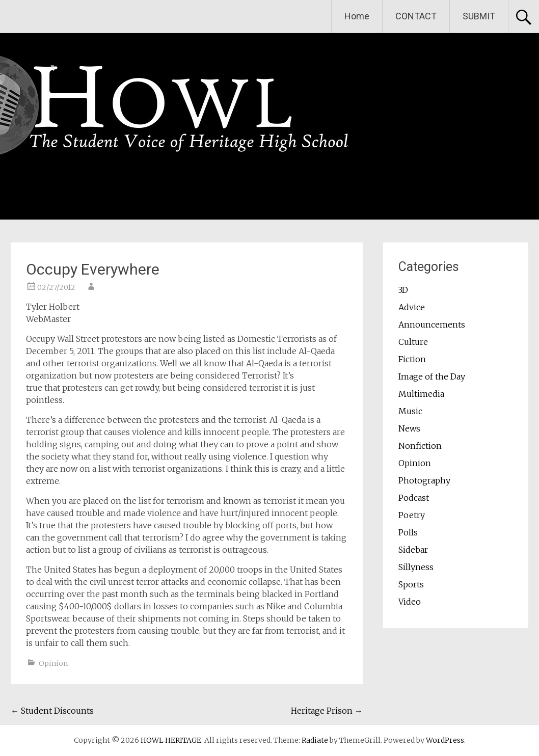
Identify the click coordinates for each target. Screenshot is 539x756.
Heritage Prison (327, 711)
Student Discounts (52, 711)
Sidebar (413, 550)
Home (357, 16)
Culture (413, 342)
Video (410, 602)
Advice (412, 307)
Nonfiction (420, 446)
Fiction (412, 359)
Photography (424, 480)
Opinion (53, 663)
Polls (408, 532)
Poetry (412, 515)
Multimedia (421, 394)
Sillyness (416, 567)
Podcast (414, 498)
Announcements (432, 325)
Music (410, 411)
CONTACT (416, 16)
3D (403, 290)
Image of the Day (432, 376)
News (409, 428)
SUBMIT (479, 16)
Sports (411, 584)
